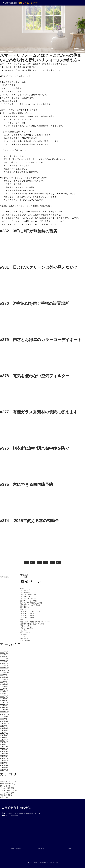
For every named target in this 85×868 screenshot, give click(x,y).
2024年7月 (4, 680)
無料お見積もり (26, 638)
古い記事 (24, 575)
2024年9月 (4, 675)
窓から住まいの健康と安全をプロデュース (35, 622)
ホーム (23, 620)
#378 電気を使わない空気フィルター (35, 376)
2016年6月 (4, 751)
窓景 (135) (4, 797)
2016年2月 (4, 754)
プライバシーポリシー (28, 594)
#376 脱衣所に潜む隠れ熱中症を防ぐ (35, 448)
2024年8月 (4, 677)
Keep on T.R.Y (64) (8, 784)
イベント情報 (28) (7, 788)
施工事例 (23, 634)
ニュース (23, 636)
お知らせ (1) (5, 786)
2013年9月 (4, 763)
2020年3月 (4, 721)
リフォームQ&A (26, 626)
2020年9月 (4, 717)
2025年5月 (4, 657)
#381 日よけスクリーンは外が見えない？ (39, 267)
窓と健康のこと (26, 607)
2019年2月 (4, 731)
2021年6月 (4, 701)
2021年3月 (4, 707)
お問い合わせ (25, 641)
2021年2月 (4, 710)
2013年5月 (4, 765)
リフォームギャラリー (28, 599)
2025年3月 (4, 661)
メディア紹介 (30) (7, 793)
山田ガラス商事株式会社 (40, 862)
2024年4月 (4, 687)
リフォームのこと (27, 597)
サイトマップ (25, 590)
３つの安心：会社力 (27, 613)
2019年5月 (4, 728)
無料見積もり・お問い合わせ (30, 605)
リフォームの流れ (27, 628)
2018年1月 (4, 745)
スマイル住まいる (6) (8, 790)
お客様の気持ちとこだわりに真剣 (32, 624)
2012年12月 (5, 770)
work (22, 588)
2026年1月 (4, 652)
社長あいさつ (25, 632)
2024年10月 (5, 673)
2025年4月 (4, 659)
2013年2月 (4, 768)
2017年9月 (4, 747)
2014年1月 (4, 761)
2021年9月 (4, 698)
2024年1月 (4, 694)
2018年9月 (4, 735)
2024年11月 (5, 670)
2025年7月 (4, 654)
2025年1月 (4, 666)
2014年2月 (4, 758)
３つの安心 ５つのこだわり (30, 611)
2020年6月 (4, 719)
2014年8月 (4, 756)
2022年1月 (4, 696)
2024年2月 (4, 691)
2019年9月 (4, 726)
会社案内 (23, 630)
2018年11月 (5, 733)
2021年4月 (4, 705)
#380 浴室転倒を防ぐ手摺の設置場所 (34, 303)
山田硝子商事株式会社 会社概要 (31, 603)
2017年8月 (4, 749)
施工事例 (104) (6, 795)
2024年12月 (5, 668)
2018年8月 (4, 738)
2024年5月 (4, 684)
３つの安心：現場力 (27, 618)
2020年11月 (5, 714)
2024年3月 (4, 689)
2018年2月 (4, 742)
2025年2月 (4, 663)
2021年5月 (4, 703)
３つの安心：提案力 (27, 615)
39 (51, 562)
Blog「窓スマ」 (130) (9, 781)
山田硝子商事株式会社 (16, 808)
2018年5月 (4, 740)
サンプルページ (26, 592)
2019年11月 (5, 724)
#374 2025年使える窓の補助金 (29, 521)
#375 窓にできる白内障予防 (27, 484)
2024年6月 (4, 682)
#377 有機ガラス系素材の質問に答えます (41, 412)
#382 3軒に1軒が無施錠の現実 (29, 231)
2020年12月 (5, 712)
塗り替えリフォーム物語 (29, 601)
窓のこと (23, 609)
